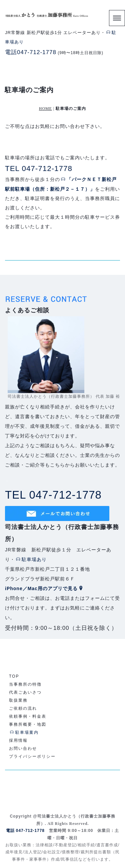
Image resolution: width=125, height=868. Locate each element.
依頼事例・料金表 (28, 716)
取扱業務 (18, 700)
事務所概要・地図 (28, 724)
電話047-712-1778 (31, 52)
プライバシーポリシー (32, 756)
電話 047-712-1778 (25, 831)
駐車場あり (31, 559)
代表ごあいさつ (25, 692)
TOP (14, 676)
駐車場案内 (24, 732)
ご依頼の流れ (23, 708)
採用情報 (18, 740)
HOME (45, 109)
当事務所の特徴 (25, 684)
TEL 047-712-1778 (39, 168)
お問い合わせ (23, 748)
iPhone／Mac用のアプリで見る (44, 588)
